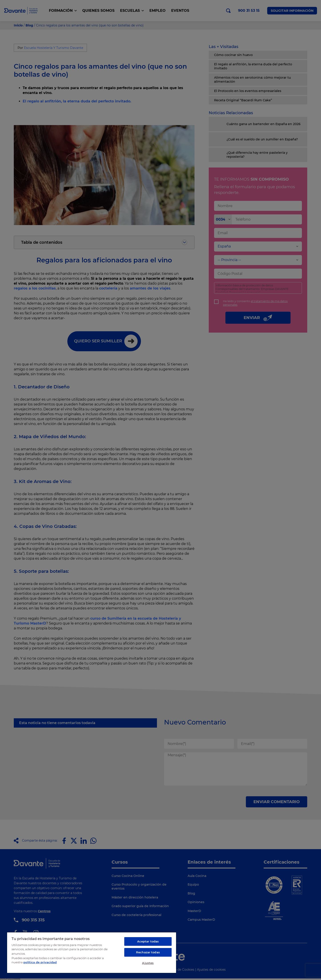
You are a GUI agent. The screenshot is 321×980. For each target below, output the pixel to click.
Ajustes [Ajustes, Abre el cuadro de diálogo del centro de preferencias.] (148, 963)
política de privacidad (40, 962)
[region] (92, 952)
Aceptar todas (148, 941)
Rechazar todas (148, 952)
